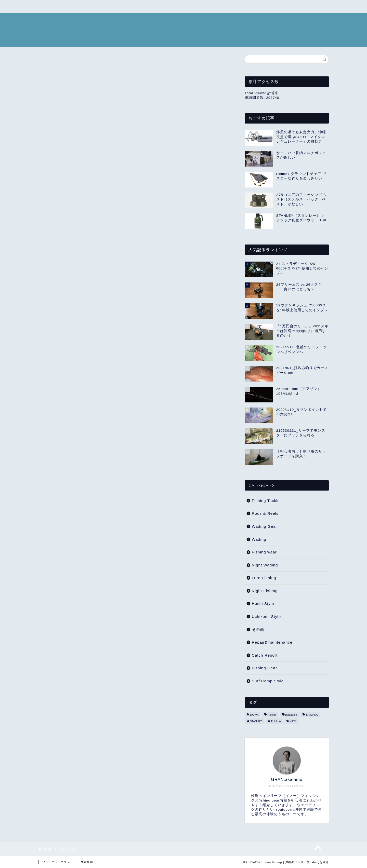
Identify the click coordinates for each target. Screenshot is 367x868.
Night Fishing (265, 591)
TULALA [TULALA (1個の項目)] (276, 721)
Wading (259, 539)
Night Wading (265, 565)
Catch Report (265, 655)
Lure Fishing (264, 578)
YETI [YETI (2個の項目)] (293, 721)
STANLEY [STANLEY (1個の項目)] (256, 721)
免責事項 (87, 862)
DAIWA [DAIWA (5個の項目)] (254, 715)
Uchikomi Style (266, 616)
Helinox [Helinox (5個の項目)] (272, 715)
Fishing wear (264, 552)
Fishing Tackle (266, 501)
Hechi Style (263, 603)
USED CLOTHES (83, 7)
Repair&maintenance (272, 642)
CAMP (50, 7)
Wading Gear (265, 526)
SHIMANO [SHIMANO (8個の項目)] (312, 715)
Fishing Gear (264, 668)
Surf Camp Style (268, 681)
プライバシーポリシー (58, 862)
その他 (258, 629)
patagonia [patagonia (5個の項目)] (291, 715)
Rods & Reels (265, 513)
